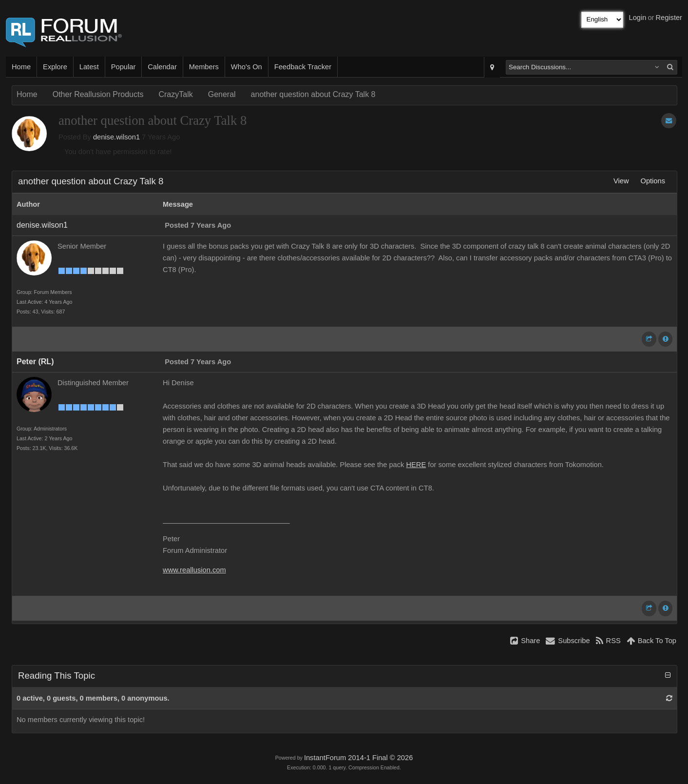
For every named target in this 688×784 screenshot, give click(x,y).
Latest (89, 67)
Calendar (162, 67)
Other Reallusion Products (98, 94)
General (222, 94)
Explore (55, 67)
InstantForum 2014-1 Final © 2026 (358, 758)
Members (204, 67)
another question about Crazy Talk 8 (313, 94)
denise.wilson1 (116, 137)
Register (669, 18)
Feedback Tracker (303, 67)
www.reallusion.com (194, 570)
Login (638, 18)
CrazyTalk (175, 94)
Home (21, 67)
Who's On (247, 67)
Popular (124, 67)
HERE (416, 465)
